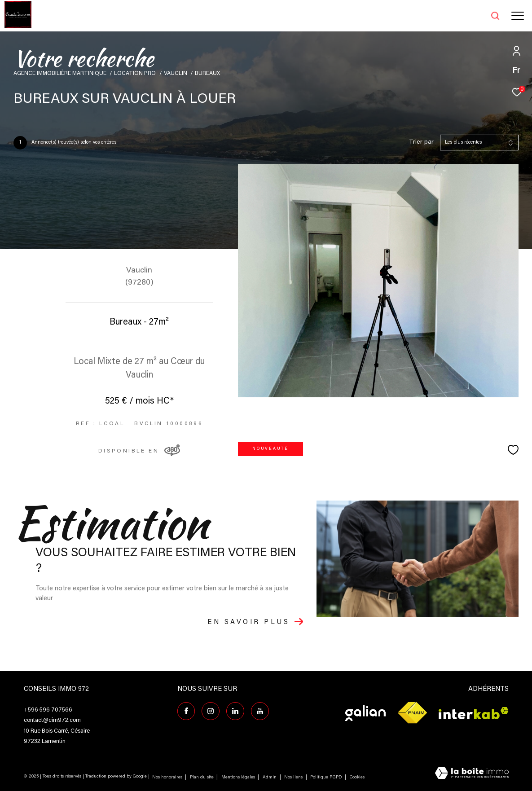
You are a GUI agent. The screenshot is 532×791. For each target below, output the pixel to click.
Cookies (357, 778)
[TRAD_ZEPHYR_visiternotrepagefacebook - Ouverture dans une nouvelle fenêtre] (186, 711)
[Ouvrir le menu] (518, 16)
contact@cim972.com (52, 720)
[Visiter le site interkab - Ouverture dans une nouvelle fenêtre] (474, 713)
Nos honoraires (167, 778)
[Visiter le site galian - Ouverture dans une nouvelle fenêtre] (365, 713)
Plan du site (202, 778)
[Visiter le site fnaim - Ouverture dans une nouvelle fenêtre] (412, 713)
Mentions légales (239, 778)
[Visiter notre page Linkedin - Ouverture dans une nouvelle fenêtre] (235, 711)
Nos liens (294, 778)
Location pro (135, 74)
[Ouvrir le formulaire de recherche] (473, 16)
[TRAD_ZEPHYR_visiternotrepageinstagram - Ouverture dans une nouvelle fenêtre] (211, 711)
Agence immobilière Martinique (60, 74)
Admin (270, 778)
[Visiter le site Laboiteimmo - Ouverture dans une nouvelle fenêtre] (472, 774)
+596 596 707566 (48, 710)
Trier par (421, 142)
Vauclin (176, 74)
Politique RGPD (326, 778)
